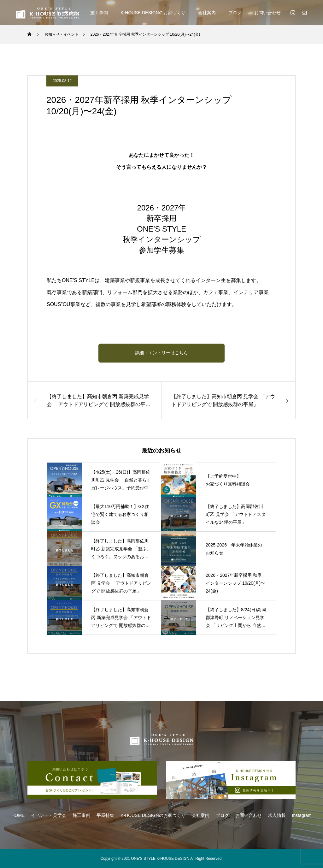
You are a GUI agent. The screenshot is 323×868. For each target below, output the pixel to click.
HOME (18, 815)
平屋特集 (105, 815)
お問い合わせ (267, 13)
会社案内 (207, 13)
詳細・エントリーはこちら (161, 353)
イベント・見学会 (49, 815)
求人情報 (277, 815)
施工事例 (99, 13)
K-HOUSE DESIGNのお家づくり (153, 13)
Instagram (302, 815)
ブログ (235, 13)
